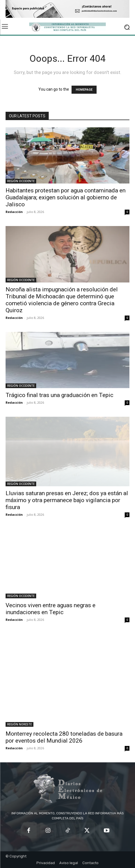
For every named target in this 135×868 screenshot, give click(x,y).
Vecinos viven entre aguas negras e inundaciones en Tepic (51, 609)
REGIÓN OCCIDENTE (21, 181)
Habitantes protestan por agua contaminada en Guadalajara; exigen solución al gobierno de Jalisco (66, 197)
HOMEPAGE (84, 90)
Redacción (14, 212)
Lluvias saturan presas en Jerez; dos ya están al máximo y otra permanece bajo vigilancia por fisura (67, 500)
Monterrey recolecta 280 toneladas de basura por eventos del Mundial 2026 (64, 737)
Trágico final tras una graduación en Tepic (59, 395)
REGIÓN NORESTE (19, 724)
